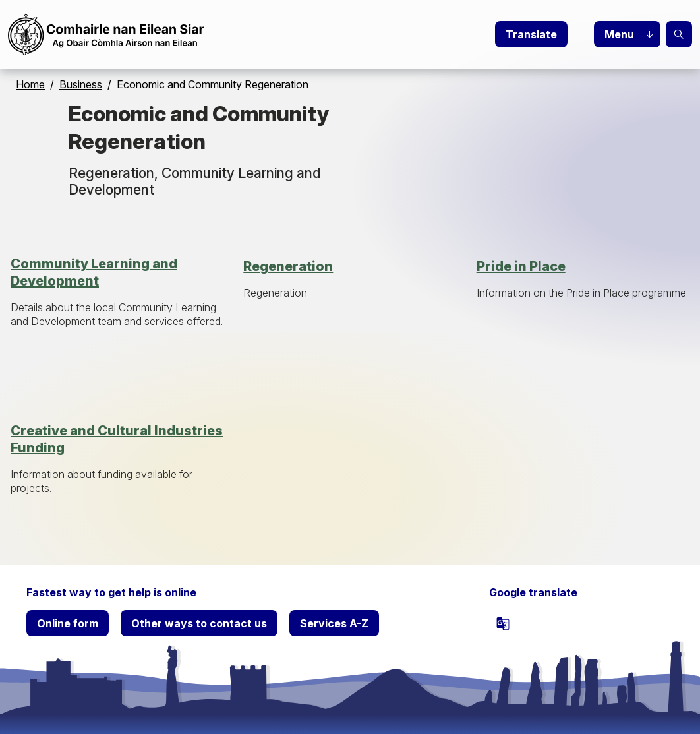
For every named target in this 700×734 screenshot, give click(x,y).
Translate (531, 34)
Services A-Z (334, 623)
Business (81, 84)
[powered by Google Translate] (503, 623)
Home (30, 84)
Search (679, 34)
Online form (68, 623)
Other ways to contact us (199, 623)
